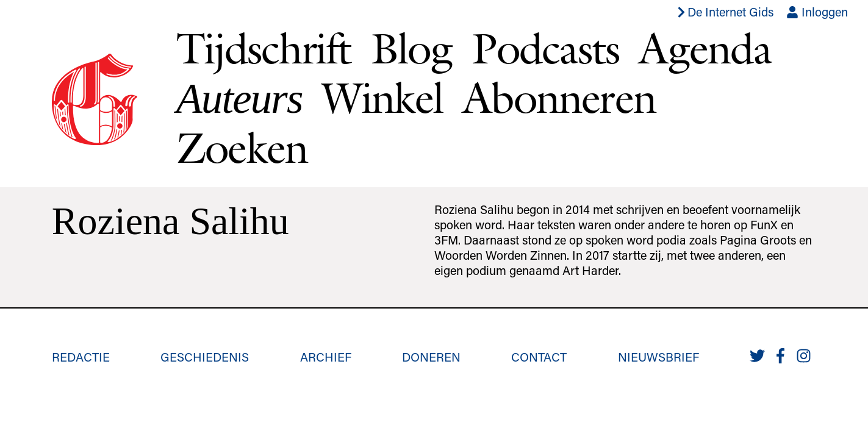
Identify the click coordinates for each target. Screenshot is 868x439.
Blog (412, 48)
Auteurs (239, 98)
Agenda (705, 48)
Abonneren (559, 98)
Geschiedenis (205, 357)
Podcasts (545, 48)
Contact (539, 357)
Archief (326, 357)
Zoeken (242, 148)
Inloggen (817, 12)
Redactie (81, 357)
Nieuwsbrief (658, 357)
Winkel (382, 98)
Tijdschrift (264, 48)
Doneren (431, 357)
